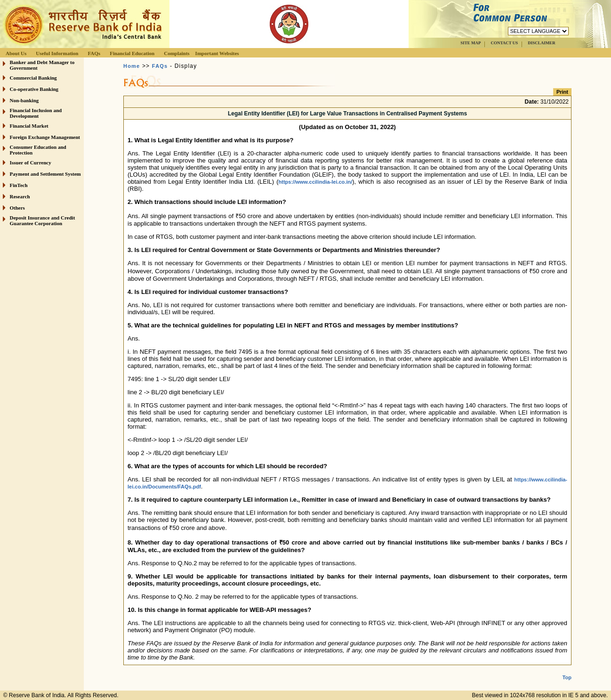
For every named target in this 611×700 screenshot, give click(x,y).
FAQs (94, 53)
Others (17, 208)
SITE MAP (470, 43)
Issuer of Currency (31, 163)
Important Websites (217, 53)
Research (20, 196)
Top (567, 670)
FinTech (19, 185)
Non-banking (24, 100)
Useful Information (57, 53)
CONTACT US (504, 43)
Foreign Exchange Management (45, 137)
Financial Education (132, 53)
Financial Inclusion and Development (36, 113)
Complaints (177, 53)
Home (132, 66)
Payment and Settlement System (45, 174)
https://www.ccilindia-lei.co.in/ (316, 182)
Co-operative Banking (34, 89)
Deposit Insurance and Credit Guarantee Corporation (43, 220)
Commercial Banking (33, 78)
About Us (16, 53)
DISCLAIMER (542, 43)
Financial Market (29, 126)
